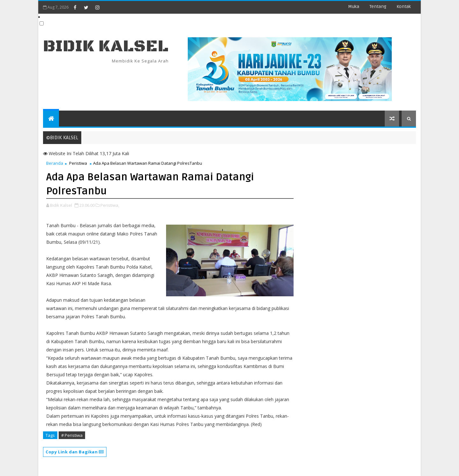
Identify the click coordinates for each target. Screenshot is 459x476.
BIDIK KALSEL (106, 46)
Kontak (404, 7)
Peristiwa (78, 163)
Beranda (55, 163)
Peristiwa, (110, 205)
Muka (354, 7)
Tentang (378, 7)
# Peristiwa (72, 435)
